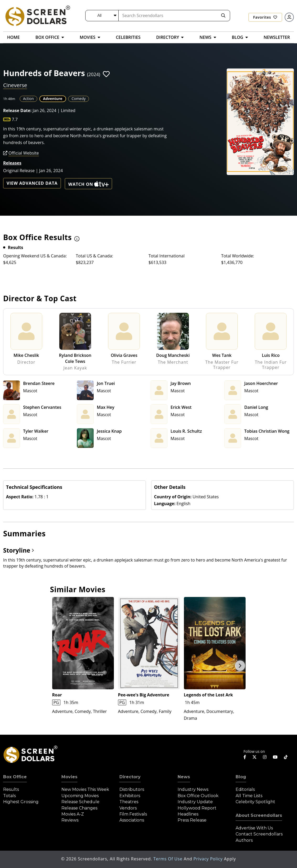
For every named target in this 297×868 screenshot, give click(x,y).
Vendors (128, 808)
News (184, 777)
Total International (167, 256)
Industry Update (195, 802)
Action (28, 99)
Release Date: (17, 110)
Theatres (129, 802)
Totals (9, 796)
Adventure (53, 99)
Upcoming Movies (80, 796)
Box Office (15, 777)
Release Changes (79, 808)
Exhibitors (130, 796)
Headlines (188, 814)
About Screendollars (259, 815)
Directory (130, 777)
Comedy (79, 99)
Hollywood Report (197, 808)
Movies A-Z (73, 814)
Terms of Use (168, 859)
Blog (241, 777)
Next (240, 666)
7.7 (15, 119)
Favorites (265, 17)
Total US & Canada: (94, 256)
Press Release (192, 820)
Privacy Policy (209, 859)
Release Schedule (80, 802)
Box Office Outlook (198, 796)
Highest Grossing (21, 802)
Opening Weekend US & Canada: (35, 256)
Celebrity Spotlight (255, 802)
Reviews (70, 820)
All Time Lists (249, 796)
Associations (132, 820)
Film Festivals (133, 814)
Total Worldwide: (238, 256)
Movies (69, 777)
